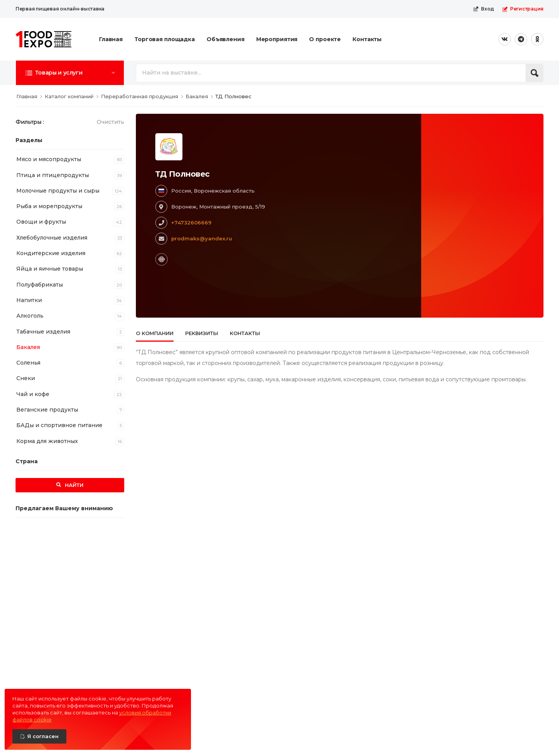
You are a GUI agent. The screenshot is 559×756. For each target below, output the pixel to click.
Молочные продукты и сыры (58, 191)
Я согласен (43, 736)
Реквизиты (202, 333)
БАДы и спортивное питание (59, 425)
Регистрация (523, 9)
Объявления (226, 39)
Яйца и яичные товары (50, 269)
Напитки (29, 300)
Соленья (28, 363)
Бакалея (28, 347)
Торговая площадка (165, 39)
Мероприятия (277, 39)
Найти (73, 485)
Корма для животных (47, 441)
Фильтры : (30, 122)
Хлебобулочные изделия (52, 238)
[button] (70, 73)
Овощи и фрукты (41, 222)
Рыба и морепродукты (49, 206)
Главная (111, 39)
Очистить (110, 122)
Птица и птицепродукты (53, 175)
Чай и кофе (33, 394)
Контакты (367, 39)
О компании (155, 333)
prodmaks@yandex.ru (202, 238)
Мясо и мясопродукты (49, 159)
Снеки (26, 378)
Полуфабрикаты (40, 285)
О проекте (325, 39)
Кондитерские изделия (51, 253)
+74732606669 (191, 222)
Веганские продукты (47, 410)
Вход (483, 9)
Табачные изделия (43, 332)
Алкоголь (30, 316)
